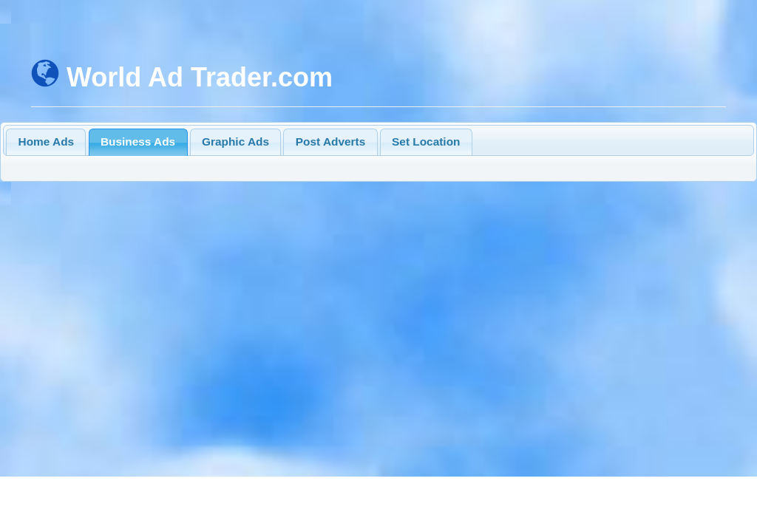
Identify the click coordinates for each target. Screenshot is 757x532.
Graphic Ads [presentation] (235, 141)
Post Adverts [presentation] (330, 141)
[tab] (46, 142)
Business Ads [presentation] (138, 141)
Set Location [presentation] (426, 141)
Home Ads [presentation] (47, 141)
